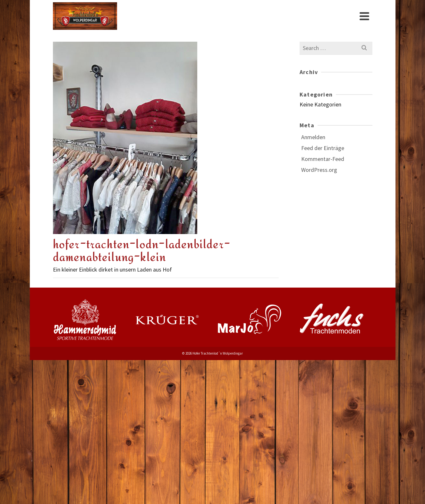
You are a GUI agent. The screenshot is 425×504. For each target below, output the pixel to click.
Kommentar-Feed (323, 159)
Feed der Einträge (323, 148)
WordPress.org (319, 170)
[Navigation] (364, 16)
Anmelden (313, 137)
